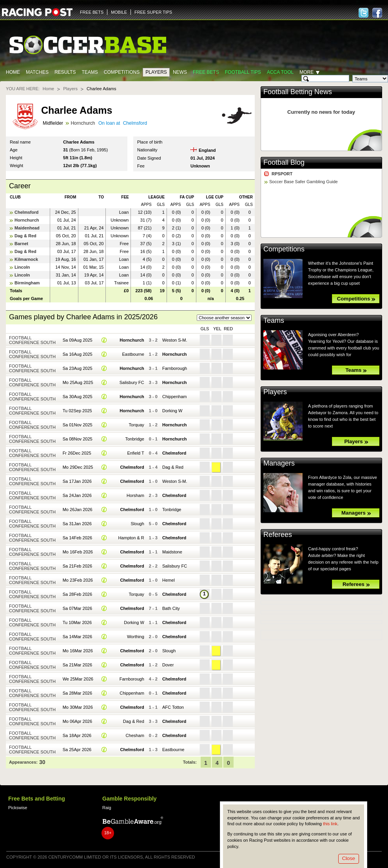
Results (65, 72)
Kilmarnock (26, 259)
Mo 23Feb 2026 (78, 580)
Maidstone (172, 552)
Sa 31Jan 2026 (77, 524)
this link (330, 824)
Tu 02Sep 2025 (77, 411)
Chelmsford (135, 123)
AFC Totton (173, 707)
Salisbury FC (132, 382)
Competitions (122, 72)
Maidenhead (27, 228)
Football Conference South (32, 340)
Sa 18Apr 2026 (77, 735)
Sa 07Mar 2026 (77, 608)
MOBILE (119, 12)
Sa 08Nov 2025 (78, 439)
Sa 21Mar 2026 (77, 665)
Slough (137, 524)
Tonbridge (134, 439)
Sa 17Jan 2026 (77, 481)
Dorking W (172, 411)
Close (349, 858)
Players (156, 72)
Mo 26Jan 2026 (78, 510)
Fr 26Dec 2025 (77, 453)
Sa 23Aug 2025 (78, 368)
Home (13, 72)
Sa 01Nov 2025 (78, 425)
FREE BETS (92, 12)
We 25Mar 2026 (78, 679)
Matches (37, 72)
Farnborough (175, 368)
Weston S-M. (175, 340)
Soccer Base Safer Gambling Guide (304, 182)
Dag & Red (25, 236)
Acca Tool (280, 72)
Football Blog (284, 162)
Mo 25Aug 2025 (78, 382)
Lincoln (22, 267)
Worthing (136, 637)
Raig (107, 808)
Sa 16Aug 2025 (78, 354)
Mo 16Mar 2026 (78, 651)
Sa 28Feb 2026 (77, 594)
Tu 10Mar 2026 (77, 622)
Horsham (135, 495)
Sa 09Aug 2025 (78, 340)
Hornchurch (83, 123)
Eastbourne (133, 354)
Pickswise (18, 808)
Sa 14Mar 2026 (77, 637)
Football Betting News (298, 92)
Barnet (21, 244)
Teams (90, 72)
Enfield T (135, 453)
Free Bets (206, 72)
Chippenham (175, 397)
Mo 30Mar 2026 (78, 707)
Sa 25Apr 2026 (77, 750)
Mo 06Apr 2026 (77, 721)
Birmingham (27, 283)
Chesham (135, 735)
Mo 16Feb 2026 (78, 552)
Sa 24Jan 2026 (77, 495)
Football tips (243, 72)
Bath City (171, 608)
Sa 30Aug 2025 (78, 397)
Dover (168, 665)
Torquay (137, 425)
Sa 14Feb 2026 (77, 538)
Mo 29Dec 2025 (78, 467)
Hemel (169, 580)
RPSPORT (282, 174)
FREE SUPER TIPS (153, 12)
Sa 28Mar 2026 (77, 693)
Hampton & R (131, 538)
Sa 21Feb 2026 (77, 566)
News (180, 72)
